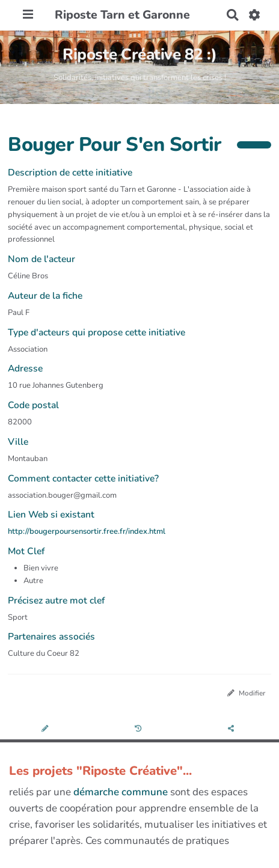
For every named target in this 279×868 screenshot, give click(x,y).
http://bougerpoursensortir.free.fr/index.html (87, 531)
